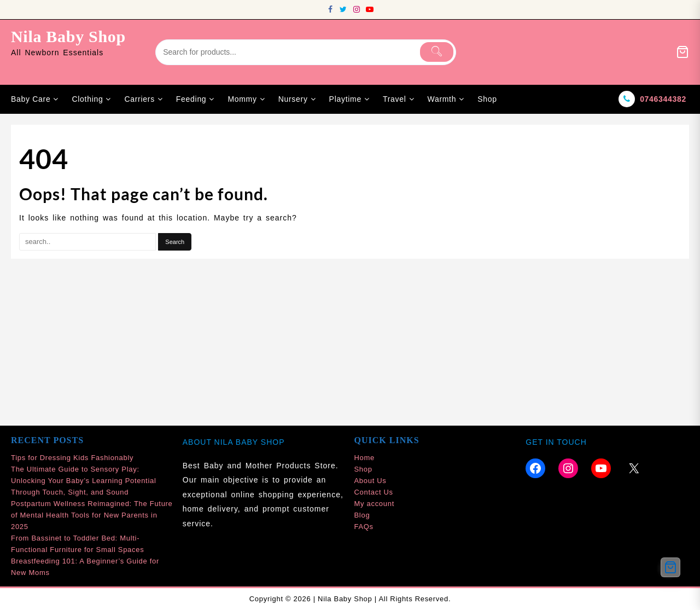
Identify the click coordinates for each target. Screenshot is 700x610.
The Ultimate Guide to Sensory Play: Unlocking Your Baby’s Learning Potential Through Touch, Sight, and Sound (84, 481)
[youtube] (370, 9)
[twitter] (343, 9)
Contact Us (374, 492)
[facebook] (330, 9)
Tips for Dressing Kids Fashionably (72, 458)
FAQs (364, 527)
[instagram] (357, 9)
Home (364, 458)
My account (374, 504)
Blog (362, 515)
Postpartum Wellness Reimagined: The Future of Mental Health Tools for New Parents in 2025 (92, 515)
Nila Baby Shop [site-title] (68, 36)
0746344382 (663, 99)
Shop (363, 469)
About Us (371, 481)
